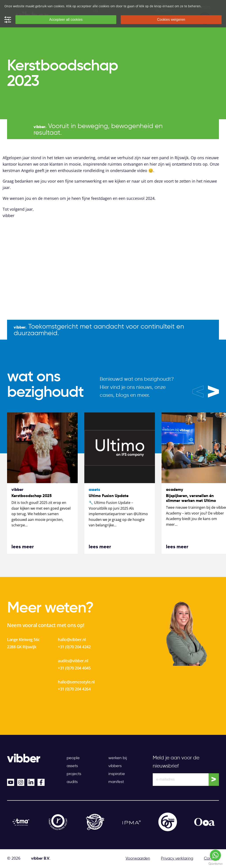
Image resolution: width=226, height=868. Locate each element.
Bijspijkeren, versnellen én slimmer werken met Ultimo (191, 498)
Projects (74, 774)
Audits (72, 782)
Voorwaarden (138, 858)
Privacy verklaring (177, 858)
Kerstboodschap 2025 (32, 496)
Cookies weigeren (171, 20)
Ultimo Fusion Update (109, 496)
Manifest (116, 782)
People (73, 758)
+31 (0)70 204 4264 (74, 689)
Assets (72, 766)
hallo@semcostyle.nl (76, 682)
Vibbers (115, 766)
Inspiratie (117, 774)
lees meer (23, 547)
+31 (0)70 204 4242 (74, 647)
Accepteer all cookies (66, 20)
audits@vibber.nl (73, 661)
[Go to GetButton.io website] (215, 864)
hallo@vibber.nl (72, 639)
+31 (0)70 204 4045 (74, 668)
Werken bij (118, 758)
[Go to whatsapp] (215, 855)
